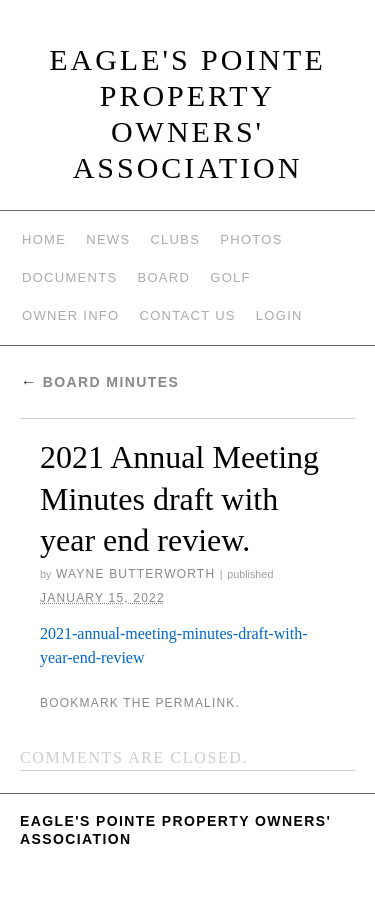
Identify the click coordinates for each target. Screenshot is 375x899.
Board (163, 277)
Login (279, 315)
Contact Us (188, 315)
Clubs (175, 239)
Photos (251, 239)
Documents (69, 277)
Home (44, 239)
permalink (195, 703)
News (108, 239)
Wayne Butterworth (135, 574)
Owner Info (71, 315)
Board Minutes (99, 382)
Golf (230, 277)
